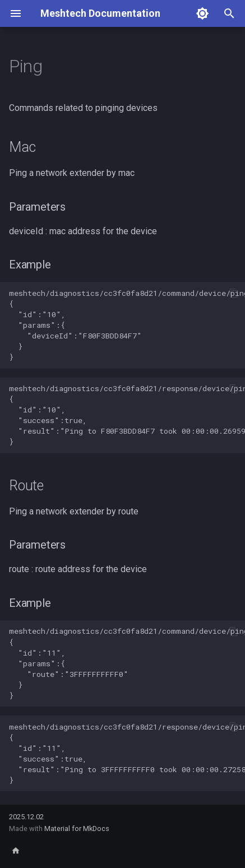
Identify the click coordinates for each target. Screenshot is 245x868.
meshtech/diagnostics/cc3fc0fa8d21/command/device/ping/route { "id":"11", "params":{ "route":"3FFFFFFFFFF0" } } (127, 663)
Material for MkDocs (77, 828)
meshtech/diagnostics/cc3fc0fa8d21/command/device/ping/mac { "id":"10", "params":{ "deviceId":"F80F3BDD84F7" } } (127, 325)
